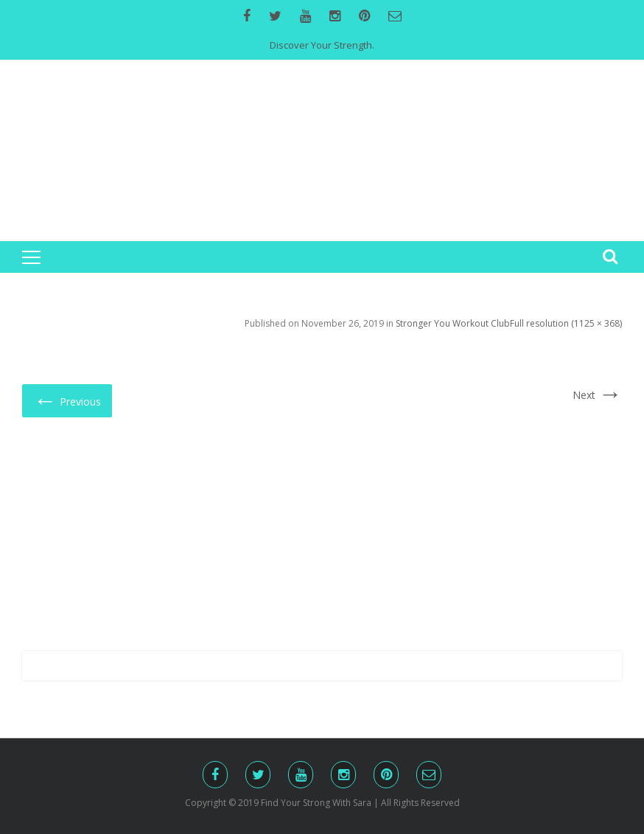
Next (597, 395)
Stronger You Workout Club (453, 323)
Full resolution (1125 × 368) (566, 323)
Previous (67, 400)
